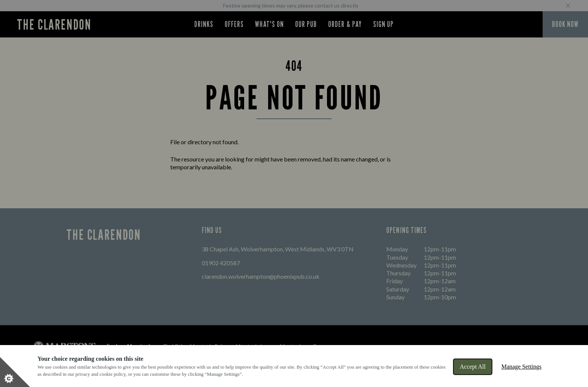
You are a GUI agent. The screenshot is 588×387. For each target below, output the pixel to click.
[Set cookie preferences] (15, 372)
